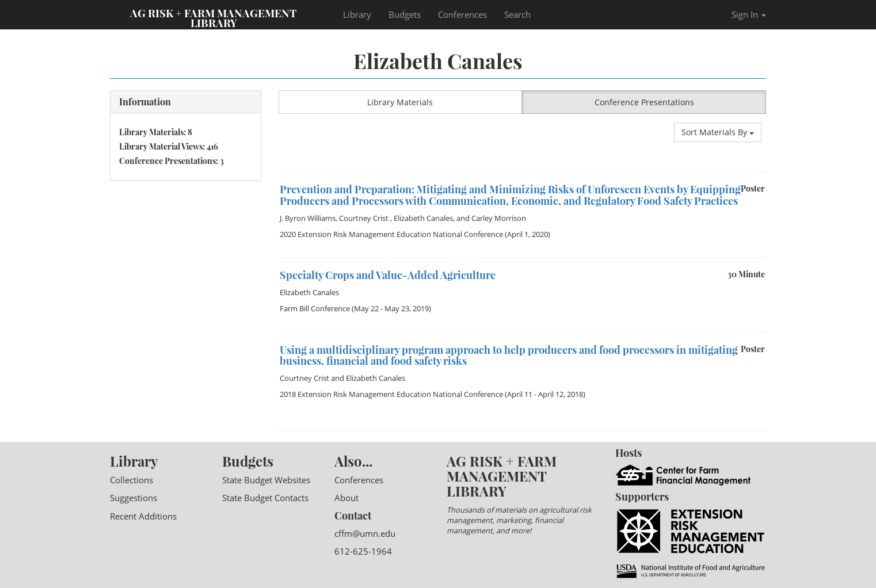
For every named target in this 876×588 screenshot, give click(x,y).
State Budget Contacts (265, 498)
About (346, 498)
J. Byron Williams (308, 218)
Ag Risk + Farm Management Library (214, 17)
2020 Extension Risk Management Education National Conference (391, 234)
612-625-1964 (363, 551)
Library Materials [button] (400, 102)
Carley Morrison (499, 218)
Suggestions (134, 498)
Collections (132, 480)
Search (517, 14)
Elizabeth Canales (423, 218)
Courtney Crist (365, 218)
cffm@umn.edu (365, 533)
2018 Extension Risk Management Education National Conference (391, 394)
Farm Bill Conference (315, 308)
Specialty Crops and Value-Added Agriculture (388, 275)
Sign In (749, 14)
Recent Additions (143, 516)
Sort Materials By (718, 132)
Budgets (405, 14)
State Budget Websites (266, 480)
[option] (523, 172)
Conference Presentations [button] (644, 102)
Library (357, 14)
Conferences (462, 14)
